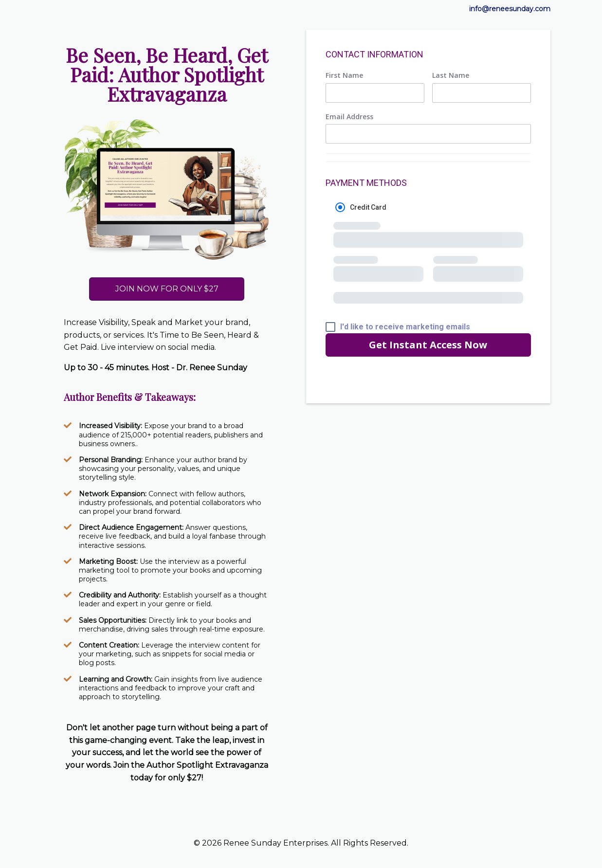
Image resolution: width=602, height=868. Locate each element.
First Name (344, 75)
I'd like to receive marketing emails (405, 327)
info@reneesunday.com (510, 9)
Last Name (451, 75)
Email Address (349, 117)
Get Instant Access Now (428, 345)
